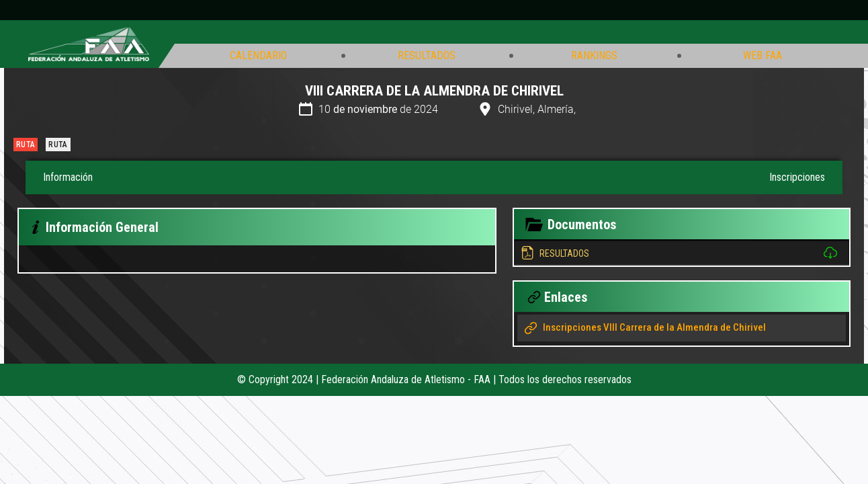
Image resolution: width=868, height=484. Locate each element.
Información (68, 177)
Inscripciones (797, 177)
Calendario (258, 56)
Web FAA (763, 56)
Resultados (427, 56)
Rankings (594, 56)
